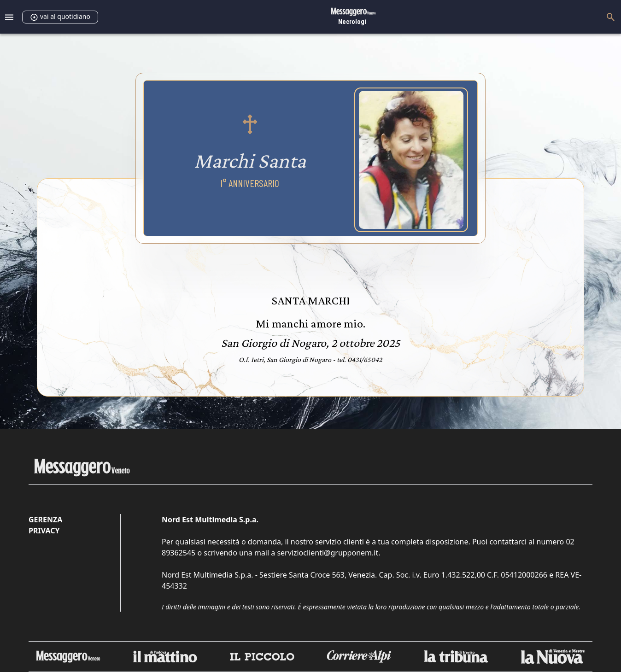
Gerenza (45, 520)
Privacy (44, 531)
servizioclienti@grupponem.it (328, 553)
